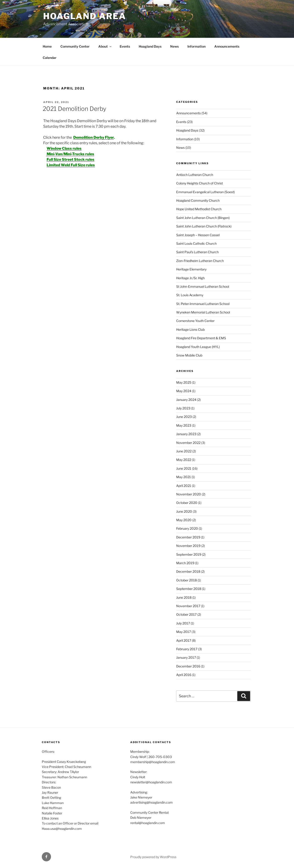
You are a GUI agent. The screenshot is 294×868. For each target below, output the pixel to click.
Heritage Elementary (191, 269)
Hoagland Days (150, 46)
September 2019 (189, 554)
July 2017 (183, 623)
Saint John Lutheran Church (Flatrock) (204, 226)
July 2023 (183, 408)
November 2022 (188, 443)
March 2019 (185, 563)
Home (47, 46)
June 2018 (184, 597)
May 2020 (184, 520)
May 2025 (184, 382)
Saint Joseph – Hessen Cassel (198, 235)
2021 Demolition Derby (75, 109)
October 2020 (187, 503)
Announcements (227, 46)
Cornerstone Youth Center (195, 321)
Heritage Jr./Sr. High (190, 278)
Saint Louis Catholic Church (196, 243)
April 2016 (184, 675)
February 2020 (187, 528)
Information (196, 46)
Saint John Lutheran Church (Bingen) (203, 218)
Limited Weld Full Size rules (71, 165)
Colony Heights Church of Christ (199, 183)
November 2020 (189, 494)
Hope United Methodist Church (199, 209)
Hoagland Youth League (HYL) (198, 347)
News (174, 46)
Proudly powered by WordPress (153, 857)
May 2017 (184, 632)
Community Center (75, 46)
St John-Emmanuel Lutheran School (203, 286)
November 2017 (188, 606)
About (105, 46)
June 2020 (184, 511)
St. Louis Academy (190, 295)
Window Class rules (64, 148)
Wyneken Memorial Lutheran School (203, 312)
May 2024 (184, 391)
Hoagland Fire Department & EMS (201, 338)
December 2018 (188, 571)
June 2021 (184, 468)
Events (125, 46)
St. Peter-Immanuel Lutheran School (203, 304)
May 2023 (184, 425)
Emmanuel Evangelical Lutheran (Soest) (205, 192)
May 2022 (184, 460)
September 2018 (189, 589)
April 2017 (184, 640)
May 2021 (184, 477)
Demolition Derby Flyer (93, 137)
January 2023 (186, 434)
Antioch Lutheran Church (195, 175)
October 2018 (187, 580)
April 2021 (184, 486)
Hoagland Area (85, 16)
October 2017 (186, 614)
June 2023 (184, 417)
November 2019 (188, 546)
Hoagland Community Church (198, 200)
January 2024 (186, 400)
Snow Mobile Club (189, 355)
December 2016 (188, 666)
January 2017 (186, 657)
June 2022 (184, 451)
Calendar (50, 58)
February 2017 (187, 649)
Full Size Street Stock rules (71, 160)
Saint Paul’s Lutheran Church (197, 252)
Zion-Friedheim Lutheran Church (200, 261)
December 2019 (188, 537)
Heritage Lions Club (190, 329)
